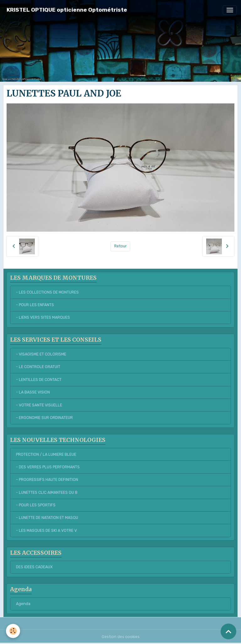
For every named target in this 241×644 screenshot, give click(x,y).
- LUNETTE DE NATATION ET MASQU (47, 518)
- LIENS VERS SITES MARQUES (43, 317)
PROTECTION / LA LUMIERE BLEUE (46, 454)
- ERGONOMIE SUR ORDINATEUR (44, 418)
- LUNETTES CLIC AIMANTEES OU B (47, 493)
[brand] (67, 10)
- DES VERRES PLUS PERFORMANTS (48, 467)
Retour (120, 246)
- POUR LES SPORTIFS (36, 505)
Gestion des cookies (121, 637)
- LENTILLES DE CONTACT (39, 380)
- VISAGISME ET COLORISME (41, 354)
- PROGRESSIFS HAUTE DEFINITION (47, 480)
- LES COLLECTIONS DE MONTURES (47, 292)
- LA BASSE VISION (33, 392)
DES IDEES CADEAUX (34, 567)
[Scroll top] (228, 631)
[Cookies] (13, 631)
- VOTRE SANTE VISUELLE (39, 405)
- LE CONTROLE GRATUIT (38, 367)
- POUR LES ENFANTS (35, 305)
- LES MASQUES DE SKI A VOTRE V (46, 531)
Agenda (23, 604)
